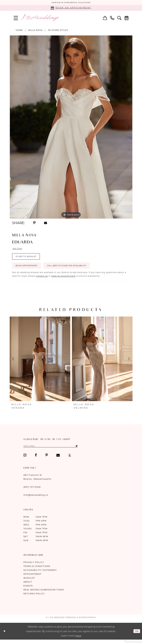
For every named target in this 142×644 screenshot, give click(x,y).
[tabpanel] (71, 127)
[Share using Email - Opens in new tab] (46, 223)
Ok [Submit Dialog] (136, 635)
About (28, 586)
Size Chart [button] (18, 249)
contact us (42, 280)
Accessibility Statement (40, 575)
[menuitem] (16, 18)
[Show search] (119, 18)
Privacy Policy (34, 567)
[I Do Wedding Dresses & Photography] (40, 18)
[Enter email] (56, 450)
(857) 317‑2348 (32, 492)
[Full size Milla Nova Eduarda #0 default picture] (71, 127)
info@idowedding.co (36, 500)
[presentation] (40, 363)
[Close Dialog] (5, 636)
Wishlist (29, 583)
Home (19, 30)
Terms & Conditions (37, 571)
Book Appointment (29, 269)
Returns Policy (34, 598)
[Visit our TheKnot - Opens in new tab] (70, 460)
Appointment (33, 579)
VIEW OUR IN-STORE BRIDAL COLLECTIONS (71, 3)
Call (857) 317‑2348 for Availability (77, 269)
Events (28, 590)
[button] (16, 18)
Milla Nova (35, 30)
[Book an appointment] (71, 8)
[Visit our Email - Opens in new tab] (58, 460)
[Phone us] (112, 18)
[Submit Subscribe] (83, 450)
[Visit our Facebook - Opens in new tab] (36, 460)
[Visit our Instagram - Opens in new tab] (25, 460)
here (78, 640)
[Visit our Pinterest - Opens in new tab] (47, 460)
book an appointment (64, 280)
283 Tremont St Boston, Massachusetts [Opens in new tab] (37, 482)
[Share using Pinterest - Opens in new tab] (34, 223)
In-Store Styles (58, 30)
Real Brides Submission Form (44, 594)
